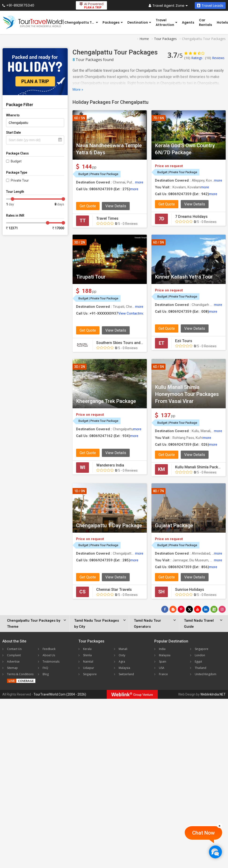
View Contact (129, 313)
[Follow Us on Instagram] (222, 609)
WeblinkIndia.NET (213, 694)
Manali (123, 649)
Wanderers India (110, 465)
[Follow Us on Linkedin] (206, 609)
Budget (16, 161)
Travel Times (107, 218)
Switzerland (126, 674)
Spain (163, 662)
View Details (116, 206)
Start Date (13, 133)
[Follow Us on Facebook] (165, 609)
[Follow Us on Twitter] (189, 609)
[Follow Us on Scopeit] (214, 609)
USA (162, 668)
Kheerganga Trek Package (106, 401)
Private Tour (20, 180)
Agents (188, 22)
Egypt (198, 662)
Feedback (49, 649)
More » (78, 90)
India (162, 649)
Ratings (193, 58)
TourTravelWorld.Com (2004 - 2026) (60, 694)
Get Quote (88, 206)
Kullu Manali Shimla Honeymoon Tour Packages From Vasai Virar (187, 394)
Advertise (13, 662)
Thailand (200, 668)
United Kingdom (206, 674)
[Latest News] (173, 609)
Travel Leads (210, 5)
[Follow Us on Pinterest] (181, 609)
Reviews (215, 58)
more (139, 182)
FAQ (45, 668)
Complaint (14, 655)
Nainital (88, 662)
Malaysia (124, 668)
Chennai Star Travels (114, 590)
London (200, 655)
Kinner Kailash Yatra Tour (184, 277)
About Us (49, 655)
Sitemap (12, 668)
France (163, 674)
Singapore (90, 674)
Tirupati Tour (91, 277)
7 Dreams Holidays (191, 217)
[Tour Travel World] (33, 22)
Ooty (122, 655)
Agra (122, 662)
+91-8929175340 (18, 5)
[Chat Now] (215, 852)
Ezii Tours (184, 341)
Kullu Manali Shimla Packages (201, 467)
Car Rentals (206, 22)
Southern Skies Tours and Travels (125, 343)
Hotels (222, 22)
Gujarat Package (174, 525)
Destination (139, 22)
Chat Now (203, 833)
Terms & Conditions (20, 674)
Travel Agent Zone (168, 5)
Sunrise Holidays (190, 590)
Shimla (87, 655)
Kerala (87, 649)
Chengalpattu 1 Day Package (109, 525)
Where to (13, 115)
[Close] (220, 826)
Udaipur (89, 668)
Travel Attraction (166, 22)
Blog (46, 674)
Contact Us (14, 649)
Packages (113, 22)
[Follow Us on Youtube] (198, 609)
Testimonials (51, 662)
